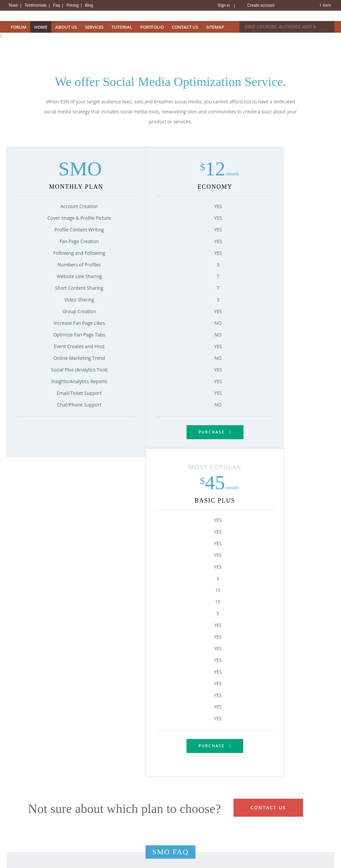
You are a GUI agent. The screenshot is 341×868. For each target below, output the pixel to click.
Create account (261, 5)
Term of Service (248, 827)
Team (14, 5)
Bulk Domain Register (28, 818)
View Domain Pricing (27, 810)
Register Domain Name (30, 802)
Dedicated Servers (110, 843)
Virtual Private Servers (113, 835)
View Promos (20, 860)
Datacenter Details (195, 802)
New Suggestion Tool (28, 843)
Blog (89, 5)
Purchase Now (170, 751)
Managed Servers (109, 852)
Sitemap (215, 27)
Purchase (130, 432)
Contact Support (249, 810)
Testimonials (36, 5)
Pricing (73, 5)
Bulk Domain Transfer (29, 827)
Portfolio (152, 27)
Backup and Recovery (198, 834)
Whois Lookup (21, 835)
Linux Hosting (105, 802)
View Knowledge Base (254, 802)
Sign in (224, 5)
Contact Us (185, 27)
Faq (57, 5)
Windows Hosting (109, 810)
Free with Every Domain (30, 852)
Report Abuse (246, 818)
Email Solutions (107, 860)
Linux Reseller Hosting (114, 818)
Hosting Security (192, 810)
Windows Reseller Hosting (117, 827)
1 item (325, 5)
